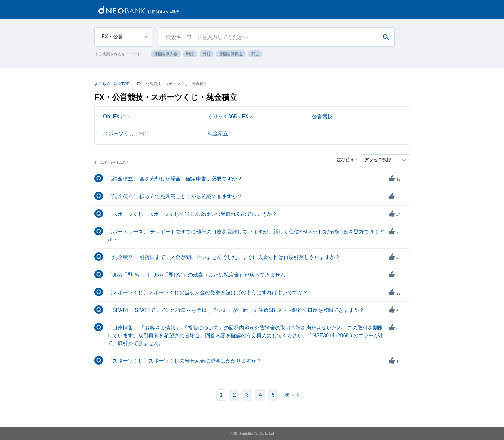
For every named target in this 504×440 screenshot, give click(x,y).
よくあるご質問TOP (112, 84)
